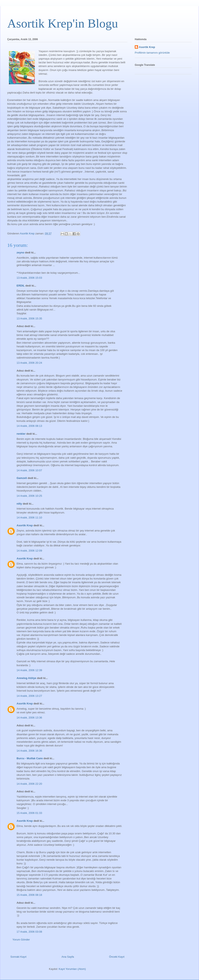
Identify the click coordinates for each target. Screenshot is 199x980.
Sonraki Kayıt (18, 957)
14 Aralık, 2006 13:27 (29, 696)
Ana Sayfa (68, 957)
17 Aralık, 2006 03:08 (29, 932)
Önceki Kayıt (117, 957)
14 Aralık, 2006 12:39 (29, 670)
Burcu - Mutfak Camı (30, 758)
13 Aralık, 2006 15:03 (29, 278)
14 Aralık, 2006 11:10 (29, 518)
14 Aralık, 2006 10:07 (29, 470)
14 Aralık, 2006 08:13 (29, 426)
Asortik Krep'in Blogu (63, 23)
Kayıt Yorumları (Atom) (72, 969)
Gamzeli (22, 478)
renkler (21, 434)
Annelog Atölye (26, 678)
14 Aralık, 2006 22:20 (29, 784)
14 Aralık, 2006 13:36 (29, 718)
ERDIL (21, 286)
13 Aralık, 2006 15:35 (29, 318)
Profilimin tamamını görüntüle (152, 53)
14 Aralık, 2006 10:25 (29, 496)
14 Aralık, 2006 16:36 (29, 751)
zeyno (20, 252)
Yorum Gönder (21, 940)
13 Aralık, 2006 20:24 (29, 363)
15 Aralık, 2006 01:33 (29, 813)
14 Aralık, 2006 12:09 (29, 551)
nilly (19, 504)
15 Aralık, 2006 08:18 (29, 895)
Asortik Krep (25, 525)
